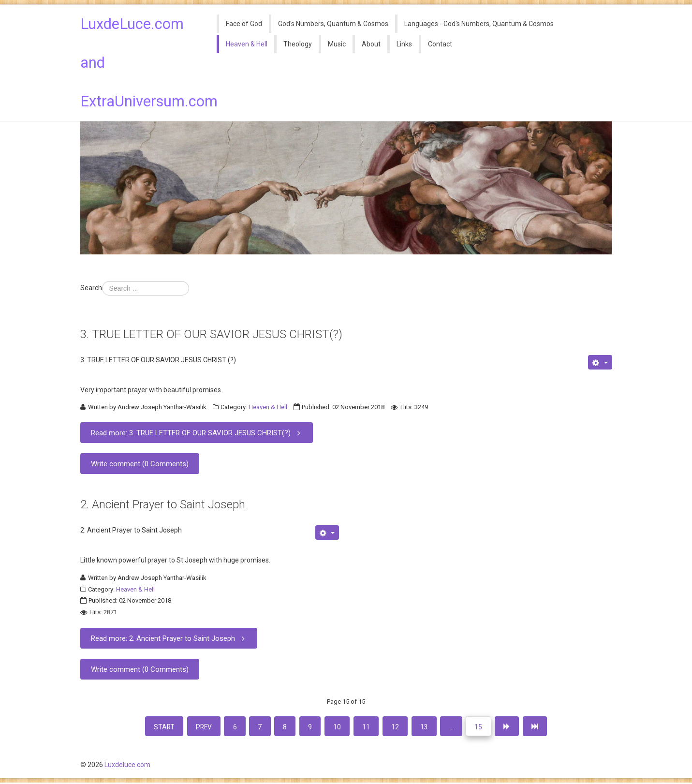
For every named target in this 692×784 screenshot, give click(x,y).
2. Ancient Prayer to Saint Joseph (163, 504)
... (456, 727)
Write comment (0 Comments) (140, 464)
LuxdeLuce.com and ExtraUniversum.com (142, 63)
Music (337, 44)
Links (404, 44)
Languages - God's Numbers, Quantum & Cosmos (479, 24)
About (371, 44)
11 (368, 727)
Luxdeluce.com (127, 766)
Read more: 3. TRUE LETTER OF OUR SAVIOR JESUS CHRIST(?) (198, 433)
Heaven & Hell (247, 44)
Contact (440, 44)
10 (338, 727)
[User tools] (600, 362)
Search (91, 288)
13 (427, 727)
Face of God (244, 24)
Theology (298, 44)
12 (398, 727)
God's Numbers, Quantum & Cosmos (333, 24)
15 (484, 727)
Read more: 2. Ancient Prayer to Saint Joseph (170, 638)
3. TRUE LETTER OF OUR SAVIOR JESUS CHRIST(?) (211, 334)
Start (157, 727)
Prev (199, 727)
